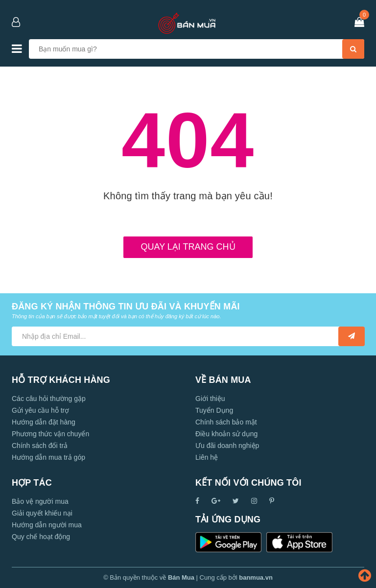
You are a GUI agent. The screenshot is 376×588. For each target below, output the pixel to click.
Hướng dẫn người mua (47, 525)
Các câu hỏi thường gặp (49, 399)
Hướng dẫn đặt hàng (44, 422)
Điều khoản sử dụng (226, 434)
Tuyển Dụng (214, 410)
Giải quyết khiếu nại (42, 513)
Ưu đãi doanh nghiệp (227, 446)
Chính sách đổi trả (40, 446)
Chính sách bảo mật (226, 422)
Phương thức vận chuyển (50, 434)
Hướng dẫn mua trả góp (48, 457)
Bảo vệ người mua (40, 501)
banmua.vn (256, 577)
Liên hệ (207, 457)
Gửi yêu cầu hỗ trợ (40, 410)
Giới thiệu (210, 399)
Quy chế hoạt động (41, 537)
